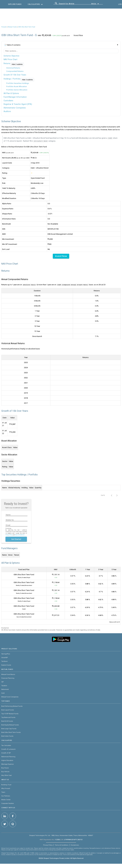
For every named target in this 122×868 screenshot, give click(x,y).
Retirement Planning (8, 756)
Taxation (4, 685)
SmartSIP (5, 657)
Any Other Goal (6, 775)
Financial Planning (8, 678)
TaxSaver (4, 661)
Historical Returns (13, 68)
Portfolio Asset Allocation (17, 86)
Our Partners (6, 796)
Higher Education (7, 760)
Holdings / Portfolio (12, 79)
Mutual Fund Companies (10, 697)
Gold (3, 693)
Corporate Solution (8, 803)
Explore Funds (6, 665)
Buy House (5, 768)
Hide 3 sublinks (27, 80)
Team (3, 792)
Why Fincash (6, 788)
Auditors (7, 111)
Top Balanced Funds (8, 717)
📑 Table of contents (12, 45)
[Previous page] (112, 495)
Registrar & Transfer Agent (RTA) (18, 104)
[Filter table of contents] (61, 51)
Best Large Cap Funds (9, 728)
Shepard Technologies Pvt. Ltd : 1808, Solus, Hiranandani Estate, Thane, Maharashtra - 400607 (61, 835)
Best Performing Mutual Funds (12, 706)
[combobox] (71, 4)
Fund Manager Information (15, 97)
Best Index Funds (7, 736)
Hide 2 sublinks (17, 64)
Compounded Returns (15, 71)
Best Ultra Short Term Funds (11, 732)
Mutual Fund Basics (8, 674)
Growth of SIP (6, 753)
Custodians (8, 101)
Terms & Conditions (62, 845)
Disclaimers (75, 845)
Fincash (4, 27)
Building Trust (6, 784)
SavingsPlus (6, 654)
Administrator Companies (15, 108)
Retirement (5, 689)
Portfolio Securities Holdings (18, 83)
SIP (2, 682)
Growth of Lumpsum (8, 749)
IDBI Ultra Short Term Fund (27, 27)
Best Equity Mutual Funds (10, 725)
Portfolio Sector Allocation (17, 90)
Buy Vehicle (5, 771)
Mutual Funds (12, 27)
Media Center (6, 799)
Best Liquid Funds (8, 710)
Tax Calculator (6, 745)
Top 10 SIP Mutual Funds (10, 713)
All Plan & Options (11, 93)
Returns (7, 63)
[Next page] (117, 495)
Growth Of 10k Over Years (15, 75)
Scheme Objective (11, 56)
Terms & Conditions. (20, 534)
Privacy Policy (9, 534)
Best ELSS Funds (7, 721)
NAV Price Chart (10, 59)
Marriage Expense (7, 764)
